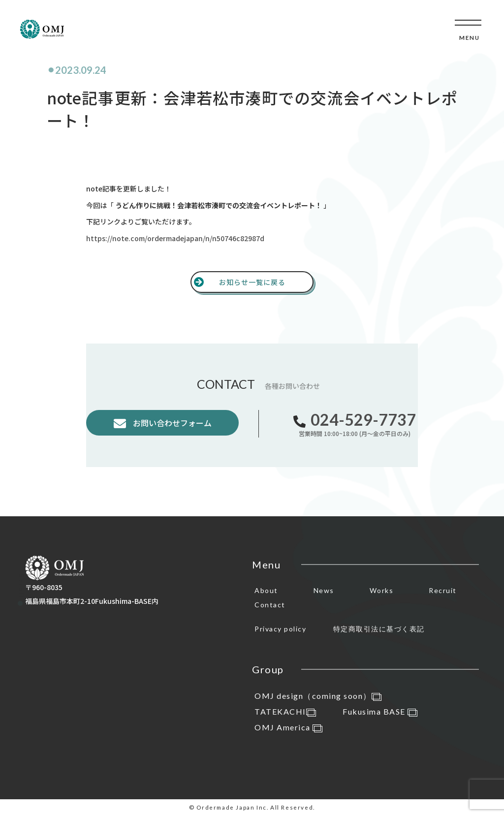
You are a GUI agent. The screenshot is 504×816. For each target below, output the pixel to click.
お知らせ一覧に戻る (252, 282)
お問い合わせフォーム (171, 423)
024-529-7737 (363, 420)
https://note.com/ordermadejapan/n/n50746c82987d (175, 238)
